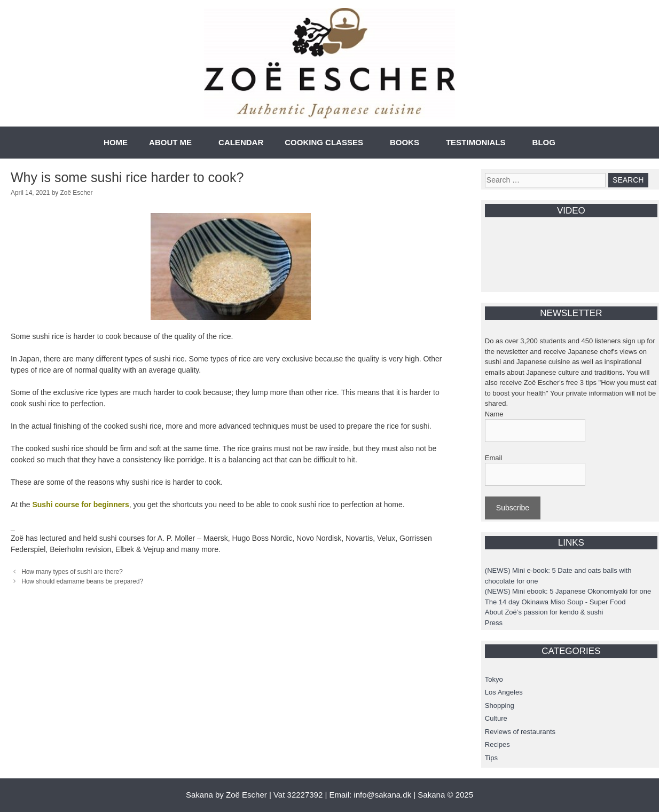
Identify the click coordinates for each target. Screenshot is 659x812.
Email (494, 458)
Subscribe (513, 508)
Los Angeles (504, 692)
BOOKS (405, 142)
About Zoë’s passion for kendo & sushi (544, 612)
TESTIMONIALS (476, 142)
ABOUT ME (170, 142)
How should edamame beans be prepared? (82, 581)
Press (494, 623)
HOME (116, 142)
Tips (491, 758)
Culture (496, 718)
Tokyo (494, 679)
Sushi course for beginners (80, 504)
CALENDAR (241, 142)
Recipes (497, 744)
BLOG (544, 142)
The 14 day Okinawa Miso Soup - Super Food (555, 602)
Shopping (500, 705)
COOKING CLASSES (324, 142)
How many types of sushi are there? (72, 572)
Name (494, 414)
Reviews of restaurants (520, 732)
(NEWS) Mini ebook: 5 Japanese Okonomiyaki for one (568, 591)
